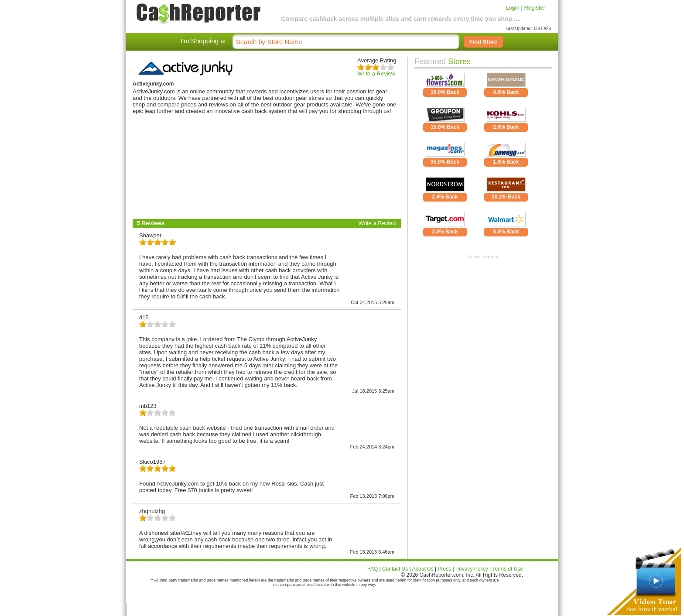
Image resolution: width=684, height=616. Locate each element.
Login (513, 8)
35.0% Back (445, 162)
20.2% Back (506, 197)
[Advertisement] (483, 314)
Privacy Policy (472, 569)
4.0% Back (506, 92)
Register (534, 8)
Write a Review (376, 74)
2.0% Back (506, 127)
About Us (422, 569)
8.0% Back (506, 232)
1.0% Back (506, 162)
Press (445, 569)
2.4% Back (445, 197)
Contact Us (395, 569)
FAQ (373, 569)
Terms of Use (508, 569)
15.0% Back (445, 92)
